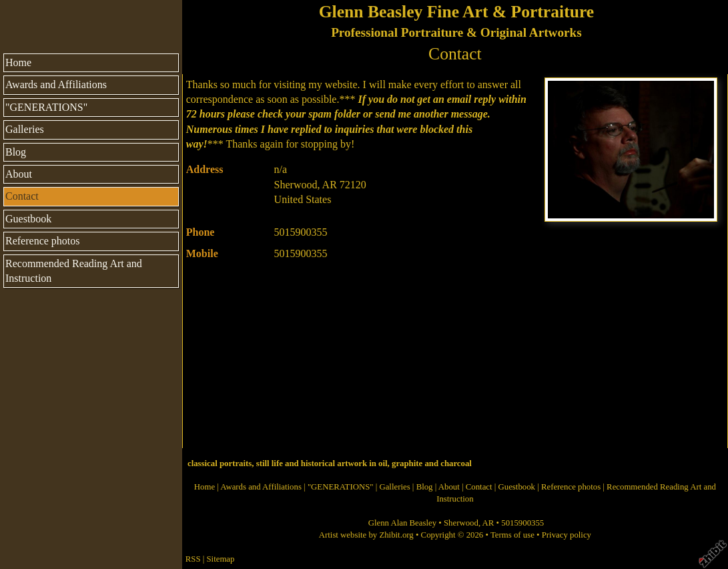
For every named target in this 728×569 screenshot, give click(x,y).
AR (488, 523)
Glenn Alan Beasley (402, 523)
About (19, 174)
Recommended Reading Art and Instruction (74, 271)
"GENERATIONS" (46, 107)
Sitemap (221, 559)
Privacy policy (567, 535)
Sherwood (461, 523)
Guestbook (28, 219)
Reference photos (43, 241)
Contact (22, 196)
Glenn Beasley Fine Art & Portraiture (457, 12)
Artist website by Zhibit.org (366, 535)
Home (18, 62)
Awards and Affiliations (56, 84)
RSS (193, 559)
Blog (16, 152)
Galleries (25, 129)
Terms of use (512, 535)
